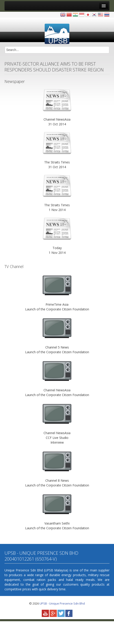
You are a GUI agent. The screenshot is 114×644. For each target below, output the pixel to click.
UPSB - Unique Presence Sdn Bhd (62, 603)
